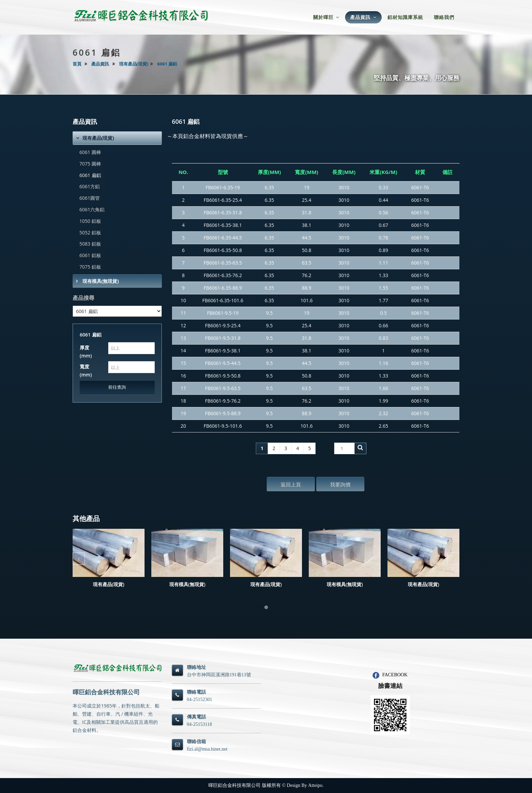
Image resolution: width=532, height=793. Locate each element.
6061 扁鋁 (167, 64)
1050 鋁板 (90, 221)
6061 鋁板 (90, 255)
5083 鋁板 (90, 244)
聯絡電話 (196, 692)
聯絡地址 (196, 667)
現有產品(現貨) (134, 64)
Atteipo (315, 785)
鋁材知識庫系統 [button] (405, 17)
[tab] (117, 138)
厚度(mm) (86, 352)
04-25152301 (200, 700)
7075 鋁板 (90, 267)
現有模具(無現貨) (100, 281)
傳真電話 (196, 717)
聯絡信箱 (196, 742)
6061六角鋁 (92, 209)
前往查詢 (117, 387)
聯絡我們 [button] (444, 17)
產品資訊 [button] (363, 17)
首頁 (77, 64)
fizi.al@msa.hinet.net (207, 749)
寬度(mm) (86, 371)
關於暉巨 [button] (326, 17)
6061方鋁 (90, 186)
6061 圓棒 (90, 152)
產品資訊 (100, 64)
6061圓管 (90, 198)
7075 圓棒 (90, 164)
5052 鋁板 (90, 233)
